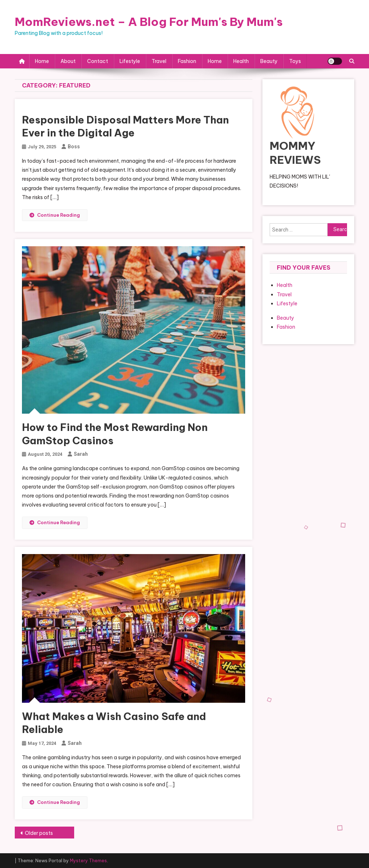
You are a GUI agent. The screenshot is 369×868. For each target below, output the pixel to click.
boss (74, 147)
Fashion (187, 61)
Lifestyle (130, 61)
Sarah (81, 454)
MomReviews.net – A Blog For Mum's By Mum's (149, 22)
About (68, 61)
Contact (98, 61)
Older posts (39, 833)
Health (241, 61)
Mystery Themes (88, 861)
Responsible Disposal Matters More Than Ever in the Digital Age (125, 126)
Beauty (269, 61)
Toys (295, 61)
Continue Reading (55, 215)
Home (42, 61)
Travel (159, 61)
